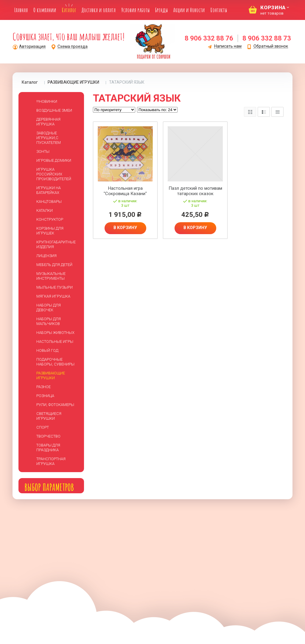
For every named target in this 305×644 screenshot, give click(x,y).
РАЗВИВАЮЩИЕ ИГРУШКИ (73, 82)
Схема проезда (73, 47)
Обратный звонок (271, 46)
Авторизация (32, 47)
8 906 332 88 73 (267, 38)
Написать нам (228, 46)
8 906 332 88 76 (209, 38)
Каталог (30, 82)
